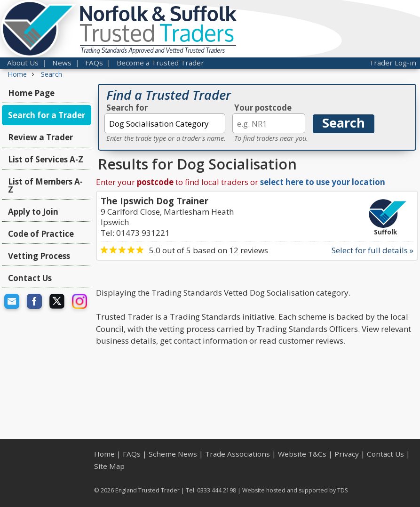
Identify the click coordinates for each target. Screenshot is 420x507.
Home (104, 454)
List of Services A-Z (46, 159)
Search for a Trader (47, 115)
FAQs (94, 63)
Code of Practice (41, 234)
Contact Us (30, 278)
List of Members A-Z (45, 185)
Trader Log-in (393, 63)
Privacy (347, 454)
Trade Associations (238, 454)
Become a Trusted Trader (160, 63)
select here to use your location (323, 182)
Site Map (109, 466)
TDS (343, 490)
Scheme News (173, 454)
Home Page (31, 93)
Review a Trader (40, 137)
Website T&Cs (302, 454)
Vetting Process (39, 256)
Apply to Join (33, 212)
